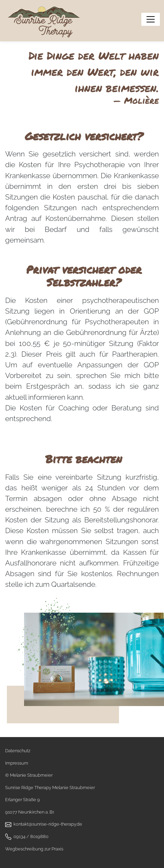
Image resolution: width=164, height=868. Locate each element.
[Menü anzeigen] (151, 19)
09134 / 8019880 (31, 836)
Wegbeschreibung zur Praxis (34, 849)
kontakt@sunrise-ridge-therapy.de (48, 824)
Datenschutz (18, 751)
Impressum (17, 763)
